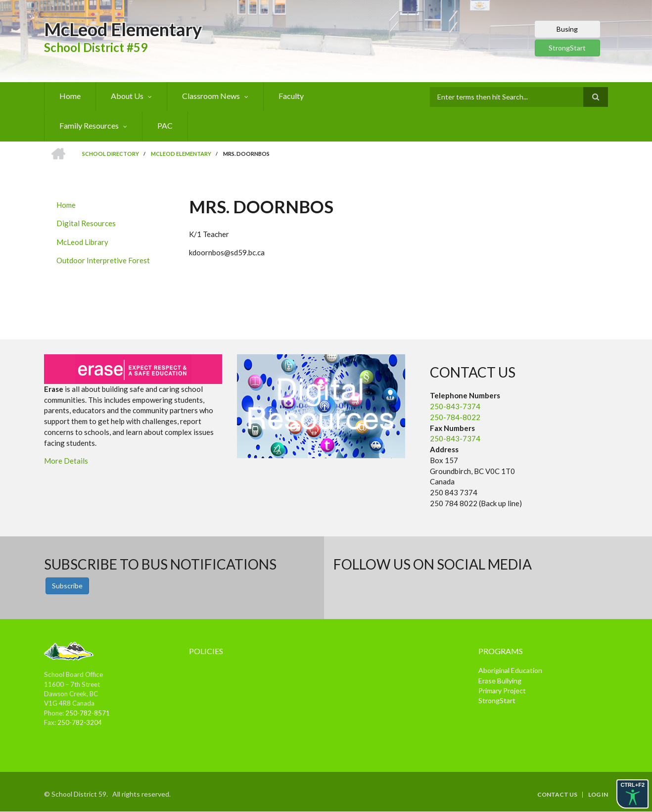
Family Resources (89, 125)
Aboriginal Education (510, 670)
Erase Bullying (500, 681)
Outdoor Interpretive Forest (103, 260)
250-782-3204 (80, 722)
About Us (127, 96)
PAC (165, 125)
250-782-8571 (88, 713)
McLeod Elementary (123, 29)
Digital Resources (86, 223)
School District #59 (96, 47)
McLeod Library (82, 242)
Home (70, 96)
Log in (598, 795)
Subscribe (67, 586)
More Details (66, 461)
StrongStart (567, 48)
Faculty (291, 96)
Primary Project (502, 691)
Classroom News (211, 96)
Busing (567, 29)
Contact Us (557, 795)
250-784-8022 (455, 417)
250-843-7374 (455, 406)
